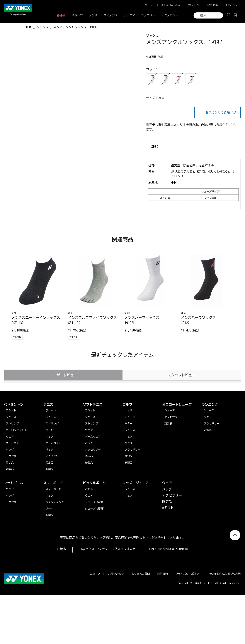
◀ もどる (12, 27)
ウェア (208, 417)
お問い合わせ (116, 574)
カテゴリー (148, 15)
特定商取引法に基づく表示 (225, 574)
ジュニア (129, 15)
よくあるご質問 (171, 5)
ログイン (232, 5)
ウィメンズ (111, 15)
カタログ (194, 5)
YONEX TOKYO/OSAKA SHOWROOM (169, 549)
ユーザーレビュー (63, 375)
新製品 (208, 430)
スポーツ (77, 15)
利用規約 (163, 574)
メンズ (93, 15)
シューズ (209, 410)
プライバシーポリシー (189, 574)
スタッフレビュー (182, 375)
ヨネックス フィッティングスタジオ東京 (107, 549)
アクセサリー (212, 423)
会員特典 (213, 5)
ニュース (147, 5)
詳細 (160, 57)
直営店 (61, 549)
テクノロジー (170, 15)
